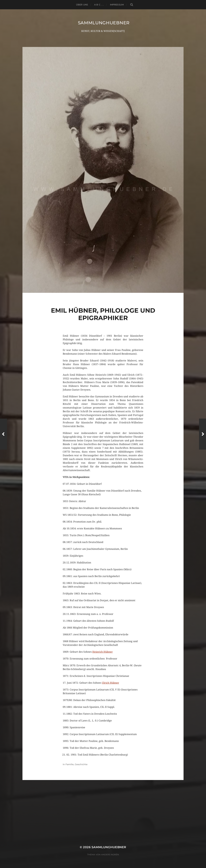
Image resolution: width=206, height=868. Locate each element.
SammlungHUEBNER (104, 23)
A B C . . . (99, 5)
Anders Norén (110, 855)
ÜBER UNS (82, 5)
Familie (70, 764)
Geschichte (81, 764)
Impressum (117, 5)
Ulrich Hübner (111, 683)
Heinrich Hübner (103, 652)
